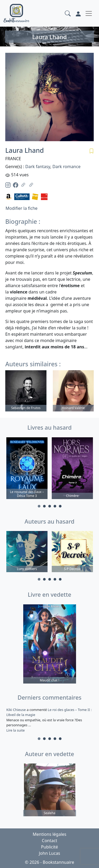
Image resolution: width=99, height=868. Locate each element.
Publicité (49, 847)
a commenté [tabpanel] (49, 720)
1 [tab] (39, 506)
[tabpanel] (27, 469)
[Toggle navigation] (89, 13)
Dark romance (66, 167)
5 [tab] (60, 506)
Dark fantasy (38, 167)
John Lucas (49, 853)
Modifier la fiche (22, 208)
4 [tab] (55, 506)
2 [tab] (44, 506)
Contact (50, 841)
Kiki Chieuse (16, 710)
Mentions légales (50, 834)
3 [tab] (50, 506)
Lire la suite (16, 730)
